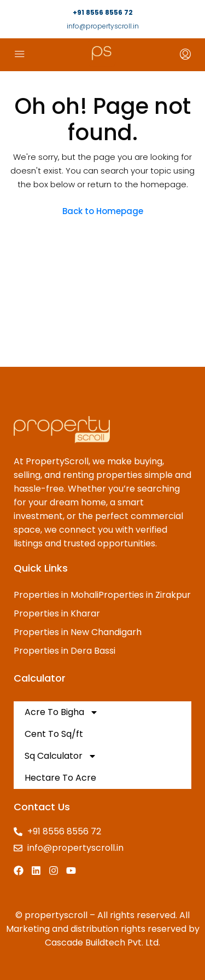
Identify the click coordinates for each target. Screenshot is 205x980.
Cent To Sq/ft (54, 734)
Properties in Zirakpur (145, 595)
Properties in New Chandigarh (78, 632)
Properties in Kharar (57, 613)
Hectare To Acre (60, 778)
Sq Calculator (61, 756)
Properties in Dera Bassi (65, 651)
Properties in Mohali (56, 595)
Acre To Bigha (61, 712)
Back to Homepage (103, 211)
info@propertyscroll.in (103, 26)
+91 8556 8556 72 (103, 12)
